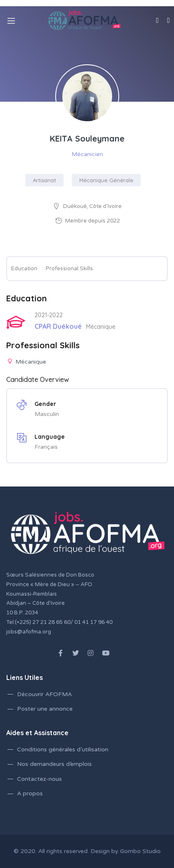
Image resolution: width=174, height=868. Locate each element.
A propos (30, 793)
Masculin (47, 414)
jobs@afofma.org (29, 632)
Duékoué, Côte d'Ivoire (92, 206)
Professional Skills (69, 269)
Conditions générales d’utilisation (63, 749)
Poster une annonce (45, 709)
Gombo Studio (140, 851)
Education (24, 269)
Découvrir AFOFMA (44, 694)
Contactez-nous (39, 779)
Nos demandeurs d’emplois (54, 764)
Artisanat (44, 180)
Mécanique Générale (106, 180)
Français (46, 447)
